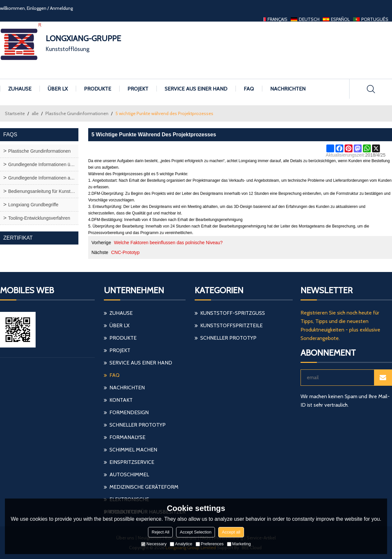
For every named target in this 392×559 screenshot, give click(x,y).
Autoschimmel (129, 474)
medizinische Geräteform (144, 487)
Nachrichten (288, 89)
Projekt (138, 89)
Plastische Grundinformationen (77, 113)
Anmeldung (61, 8)
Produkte (98, 89)
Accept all (231, 532)
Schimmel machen (133, 450)
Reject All (160, 532)
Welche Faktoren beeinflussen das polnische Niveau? (168, 243)
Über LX (58, 89)
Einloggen (37, 8)
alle (35, 113)
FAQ (249, 89)
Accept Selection (196, 532)
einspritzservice (132, 462)
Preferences (210, 544)
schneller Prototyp (138, 425)
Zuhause (20, 89)
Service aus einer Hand (196, 89)
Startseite (15, 113)
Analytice (181, 544)
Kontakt (121, 400)
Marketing (239, 544)
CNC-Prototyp (125, 252)
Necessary (154, 544)
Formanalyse (127, 437)
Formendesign (129, 412)
